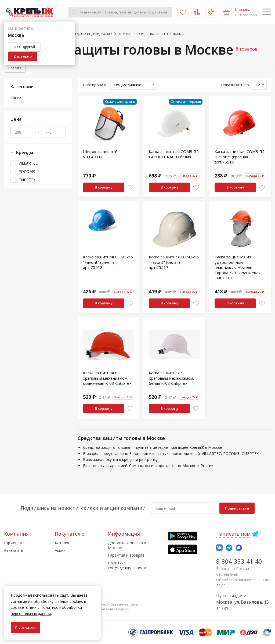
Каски (16, 98)
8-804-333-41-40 (239, 561)
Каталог (62, 543)
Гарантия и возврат (126, 555)
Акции (60, 550)
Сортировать (95, 85)
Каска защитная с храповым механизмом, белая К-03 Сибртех (171, 378)
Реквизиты (14, 550)
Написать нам (233, 534)
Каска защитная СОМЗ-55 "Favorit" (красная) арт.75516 (240, 157)
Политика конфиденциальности (128, 565)
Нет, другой (24, 47)
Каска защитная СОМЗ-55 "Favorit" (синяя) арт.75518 (108, 262)
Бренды (22, 153)
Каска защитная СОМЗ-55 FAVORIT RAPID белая (174, 154)
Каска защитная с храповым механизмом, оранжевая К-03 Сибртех (107, 378)
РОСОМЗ (27, 171)
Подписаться (237, 508)
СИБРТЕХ (27, 180)
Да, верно (23, 56)
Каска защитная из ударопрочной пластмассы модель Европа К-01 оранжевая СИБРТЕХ (238, 267)
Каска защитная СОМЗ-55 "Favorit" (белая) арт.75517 (174, 262)
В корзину (104, 187)
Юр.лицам (13, 543)
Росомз (15, 68)
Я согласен (25, 627)
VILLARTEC (28, 163)
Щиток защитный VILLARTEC (100, 154)
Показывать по (235, 85)
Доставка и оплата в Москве (127, 545)
